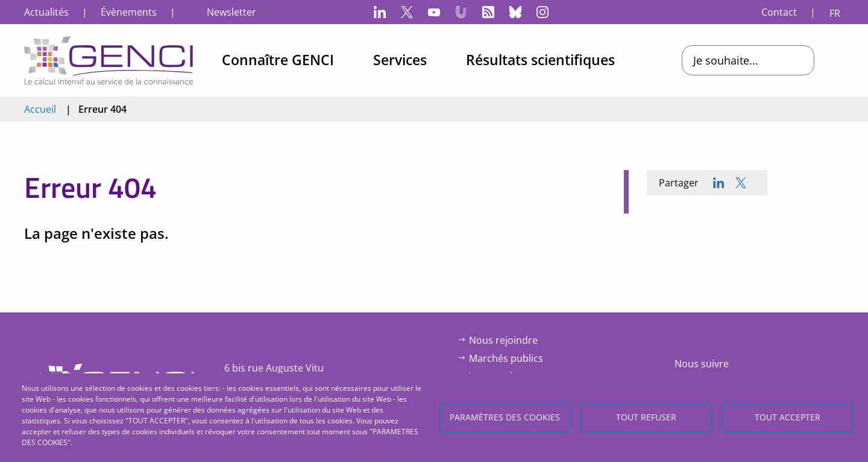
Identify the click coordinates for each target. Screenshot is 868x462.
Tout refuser (646, 417)
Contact (779, 12)
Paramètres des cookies (505, 417)
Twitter (407, 12)
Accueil (40, 109)
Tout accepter (788, 417)
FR (835, 13)
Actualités (46, 12)
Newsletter (236, 12)
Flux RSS (488, 12)
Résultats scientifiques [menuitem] (540, 60)
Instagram (542, 12)
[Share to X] (741, 183)
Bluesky (515, 12)
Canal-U (461, 12)
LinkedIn (380, 12)
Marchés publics (506, 358)
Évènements (129, 12)
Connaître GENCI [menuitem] (278, 60)
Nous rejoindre (503, 340)
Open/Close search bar (841, 60)
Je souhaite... (726, 60)
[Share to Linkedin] (719, 183)
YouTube (434, 12)
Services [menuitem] (400, 60)
